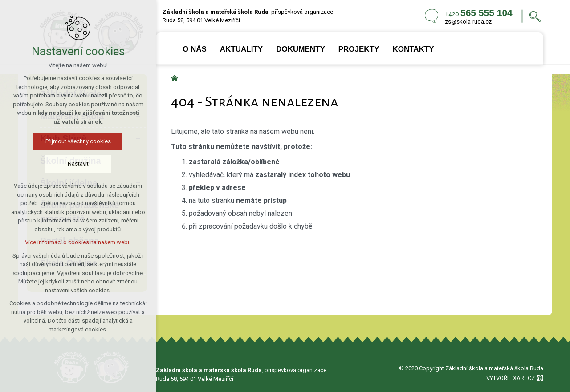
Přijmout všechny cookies (78, 141)
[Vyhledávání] (535, 16)
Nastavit (78, 164)
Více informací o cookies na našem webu (78, 242)
